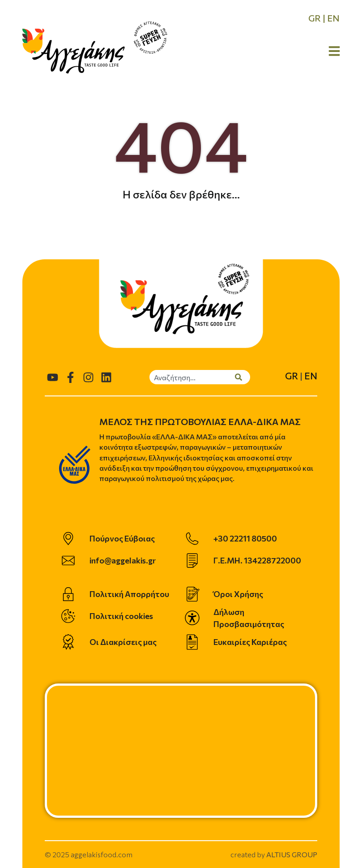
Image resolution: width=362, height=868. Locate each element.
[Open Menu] (334, 51)
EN (333, 18)
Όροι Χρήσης (238, 594)
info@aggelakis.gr (123, 560)
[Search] (243, 377)
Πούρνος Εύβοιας (122, 538)
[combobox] (192, 377)
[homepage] (74, 51)
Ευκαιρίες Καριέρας (250, 642)
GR (315, 18)
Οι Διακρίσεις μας (123, 642)
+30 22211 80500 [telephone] (245, 538)
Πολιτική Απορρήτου (129, 594)
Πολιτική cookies (121, 616)
